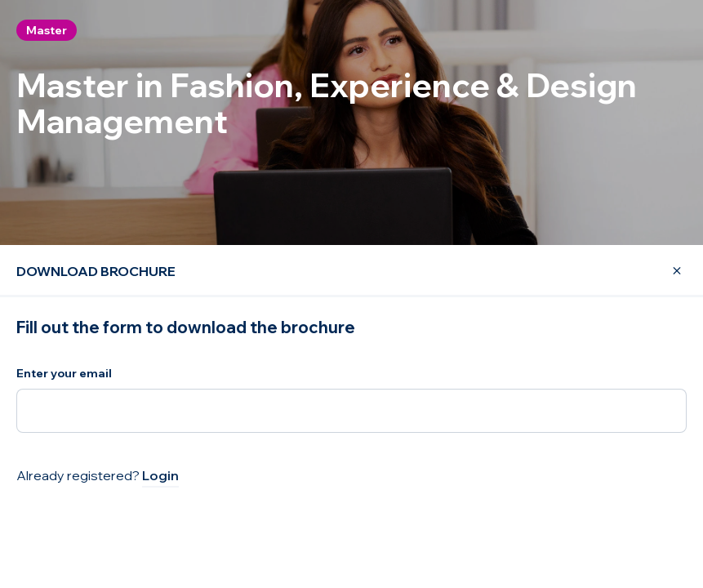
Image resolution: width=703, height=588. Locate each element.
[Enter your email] (351, 411)
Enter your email (64, 373)
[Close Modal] (667, 271)
